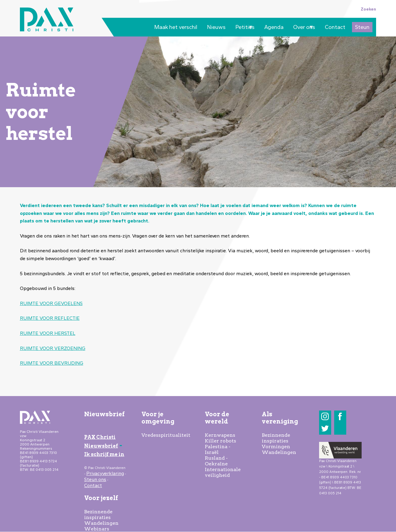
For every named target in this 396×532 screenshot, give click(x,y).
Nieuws (216, 27)
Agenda (274, 27)
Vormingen (276, 447)
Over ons (303, 28)
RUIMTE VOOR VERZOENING (53, 348)
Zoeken (368, 9)
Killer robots (220, 441)
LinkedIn (340, 428)
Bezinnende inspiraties (98, 515)
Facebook (340, 416)
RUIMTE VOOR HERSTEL (48, 333)
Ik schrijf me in (104, 454)
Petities (243, 28)
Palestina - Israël (218, 449)
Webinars (97, 529)
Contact (335, 27)
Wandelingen (101, 523)
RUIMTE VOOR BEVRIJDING (52, 363)
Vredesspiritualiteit (166, 435)
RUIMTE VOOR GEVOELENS (51, 303)
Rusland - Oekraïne (216, 461)
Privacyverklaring (105, 473)
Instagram (325, 416)
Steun (362, 27)
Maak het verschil (176, 27)
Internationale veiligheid (223, 472)
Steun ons (95, 479)
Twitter (325, 428)
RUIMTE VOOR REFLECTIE (50, 318)
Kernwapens (220, 435)
